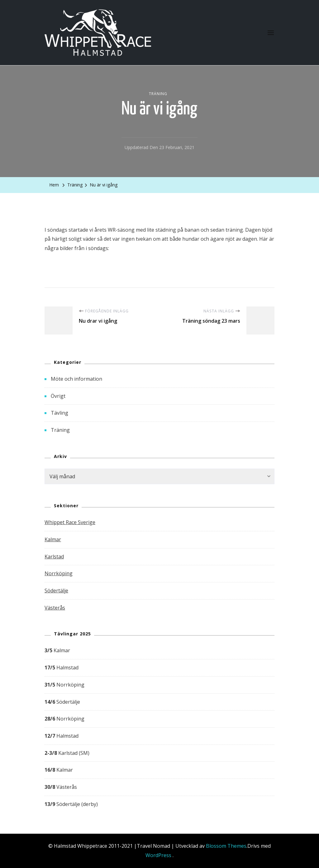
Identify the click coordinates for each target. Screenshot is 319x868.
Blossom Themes (226, 846)
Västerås (55, 608)
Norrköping (59, 573)
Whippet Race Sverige (70, 522)
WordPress (158, 855)
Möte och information (76, 379)
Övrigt (58, 396)
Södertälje (56, 591)
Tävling (60, 413)
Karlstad (54, 557)
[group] (159, 727)
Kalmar (53, 539)
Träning (158, 94)
